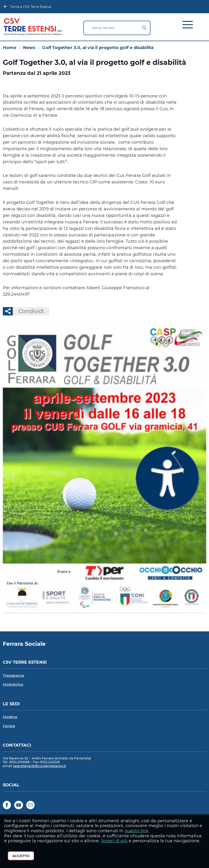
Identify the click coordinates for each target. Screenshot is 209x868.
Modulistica (13, 684)
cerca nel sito (103, 28)
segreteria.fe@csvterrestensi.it (39, 766)
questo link (137, 831)
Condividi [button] (28, 311)
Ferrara (9, 726)
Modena (10, 717)
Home (10, 48)
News (29, 48)
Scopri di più (114, 841)
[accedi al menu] (189, 27)
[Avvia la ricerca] (144, 28)
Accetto (21, 856)
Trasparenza (13, 675)
